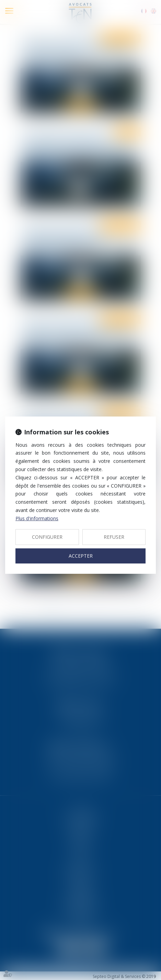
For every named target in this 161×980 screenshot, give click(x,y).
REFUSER (114, 537)
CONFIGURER (47, 537)
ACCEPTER (81, 556)
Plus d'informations (37, 518)
